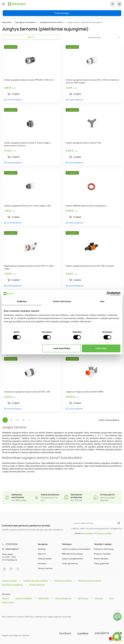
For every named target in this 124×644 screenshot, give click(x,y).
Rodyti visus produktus (109, 420)
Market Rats (44, 598)
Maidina (5, 598)
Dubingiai (99, 598)
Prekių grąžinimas (101, 563)
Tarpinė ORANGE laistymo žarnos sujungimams (86, 206)
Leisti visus (101, 348)
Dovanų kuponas (45, 568)
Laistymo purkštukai (63, 581)
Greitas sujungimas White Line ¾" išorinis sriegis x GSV (28, 206)
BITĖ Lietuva (83, 598)
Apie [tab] (102, 301)
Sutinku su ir (93, 533)
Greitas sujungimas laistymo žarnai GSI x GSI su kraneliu (90, 266)
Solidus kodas (8, 602)
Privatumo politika (104, 533)
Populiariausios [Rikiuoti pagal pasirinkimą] (104, 37)
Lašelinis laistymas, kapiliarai (36, 581)
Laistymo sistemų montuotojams (76, 549)
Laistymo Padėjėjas (24, 598)
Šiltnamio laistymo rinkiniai (90, 581)
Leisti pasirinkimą (62, 348)
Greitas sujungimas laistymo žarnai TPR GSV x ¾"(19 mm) (29, 80)
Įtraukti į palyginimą (13, 100)
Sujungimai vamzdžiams (12, 585)
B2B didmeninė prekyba (72, 554)
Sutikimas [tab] (22, 301)
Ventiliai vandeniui (37, 585)
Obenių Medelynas (63, 598)
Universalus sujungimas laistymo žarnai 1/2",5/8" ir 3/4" (27, 392)
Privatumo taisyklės (102, 554)
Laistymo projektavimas (72, 559)
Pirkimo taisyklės (101, 559)
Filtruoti (31, 37)
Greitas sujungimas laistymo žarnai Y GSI (83, 143)
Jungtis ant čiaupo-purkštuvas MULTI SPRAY (85, 392)
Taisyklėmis (89, 533)
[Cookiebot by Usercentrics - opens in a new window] (109, 294)
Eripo (111, 598)
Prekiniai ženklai (45, 559)
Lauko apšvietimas (70, 563)
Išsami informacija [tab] (62, 301)
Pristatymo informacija (104, 549)
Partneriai (42, 563)
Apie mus (42, 554)
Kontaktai (42, 549)
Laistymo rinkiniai (9, 581)
